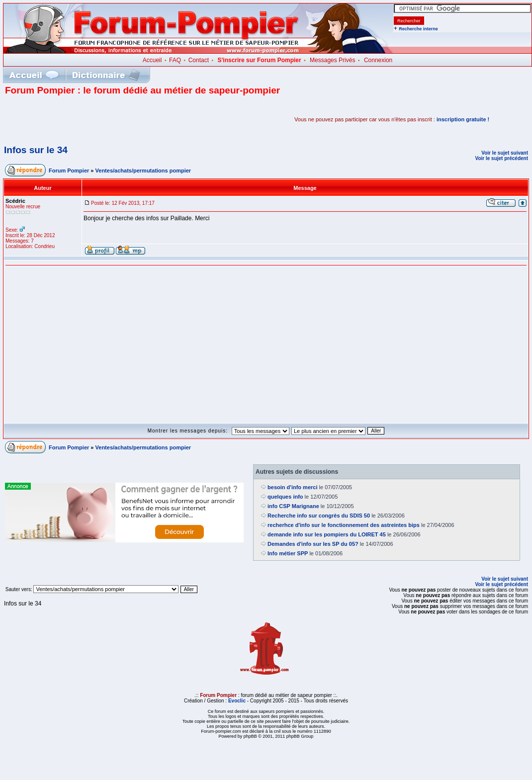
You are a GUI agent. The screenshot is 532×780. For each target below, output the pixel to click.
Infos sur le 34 (36, 150)
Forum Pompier (69, 171)
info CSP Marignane (293, 506)
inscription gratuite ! (463, 119)
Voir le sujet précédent (501, 158)
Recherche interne (418, 29)
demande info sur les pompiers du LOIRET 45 (327, 534)
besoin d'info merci (292, 487)
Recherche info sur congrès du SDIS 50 (319, 516)
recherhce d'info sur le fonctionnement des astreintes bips (344, 525)
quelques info (285, 497)
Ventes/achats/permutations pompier (143, 171)
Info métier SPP (288, 553)
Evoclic (237, 701)
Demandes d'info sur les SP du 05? (313, 544)
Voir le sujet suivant (505, 153)
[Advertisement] (121, 119)
